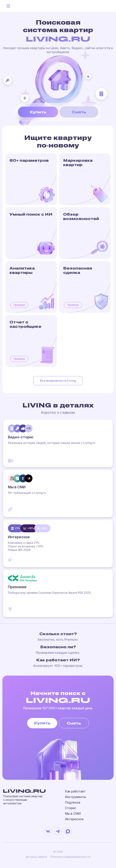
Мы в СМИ (73, 814)
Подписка (73, 802)
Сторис (71, 808)
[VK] (48, 831)
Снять (79, 112)
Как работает (75, 791)
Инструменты (75, 797)
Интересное (74, 819)
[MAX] (68, 831)
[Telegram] (58, 831)
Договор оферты (36, 857)
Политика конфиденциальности (70, 857)
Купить (38, 112)
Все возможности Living (58, 381)
